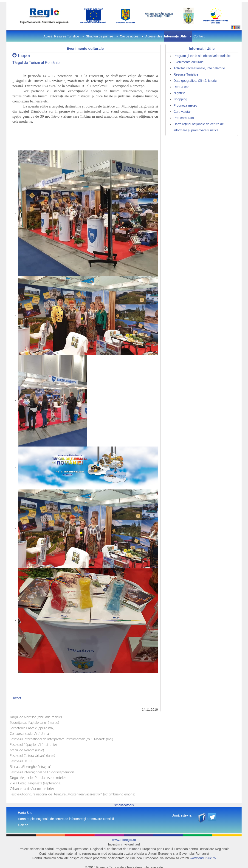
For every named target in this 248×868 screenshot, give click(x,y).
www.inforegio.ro (124, 840)
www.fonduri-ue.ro (203, 858)
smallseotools (124, 805)
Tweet (17, 698)
